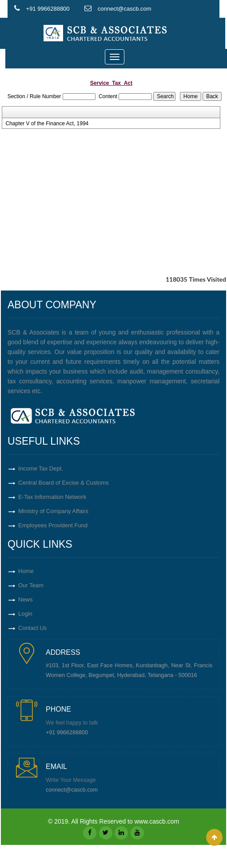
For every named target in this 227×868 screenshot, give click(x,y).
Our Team (31, 585)
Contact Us (32, 628)
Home (26, 571)
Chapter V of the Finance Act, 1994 (47, 123)
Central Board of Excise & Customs (64, 483)
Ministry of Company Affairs (53, 511)
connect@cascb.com (72, 790)
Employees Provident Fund (53, 525)
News (26, 599)
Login (25, 614)
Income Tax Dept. (41, 468)
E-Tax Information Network (52, 497)
